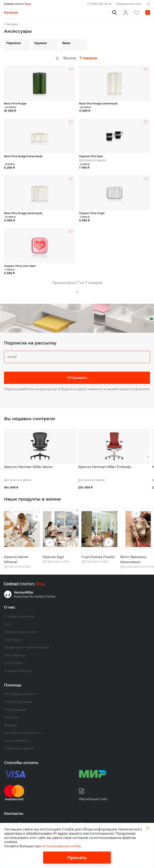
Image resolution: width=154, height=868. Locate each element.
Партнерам (13, 631)
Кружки (41, 43)
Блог (8, 616)
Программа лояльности (23, 725)
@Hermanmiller (18, 558)
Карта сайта (13, 655)
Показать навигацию (148, 4)
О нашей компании (19, 608)
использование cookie (61, 846)
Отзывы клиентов (18, 662)
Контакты (14, 805)
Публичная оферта (19, 740)
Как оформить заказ (20, 686)
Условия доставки (18, 693)
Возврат (10, 717)
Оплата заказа (15, 701)
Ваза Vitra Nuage (15, 103)
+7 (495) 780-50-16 (99, 4)
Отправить (77, 378)
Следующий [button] (147, 453)
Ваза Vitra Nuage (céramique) (98, 103)
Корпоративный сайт (21, 624)
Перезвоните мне (129, 4)
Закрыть (148, 828)
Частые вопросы (17, 732)
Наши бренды (15, 647)
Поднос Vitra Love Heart (20, 266)
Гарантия (11, 709)
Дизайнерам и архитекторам (27, 639)
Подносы (13, 43)
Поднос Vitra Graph (92, 213)
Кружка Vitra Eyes (91, 156)
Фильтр (66, 58)
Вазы (66, 43)
